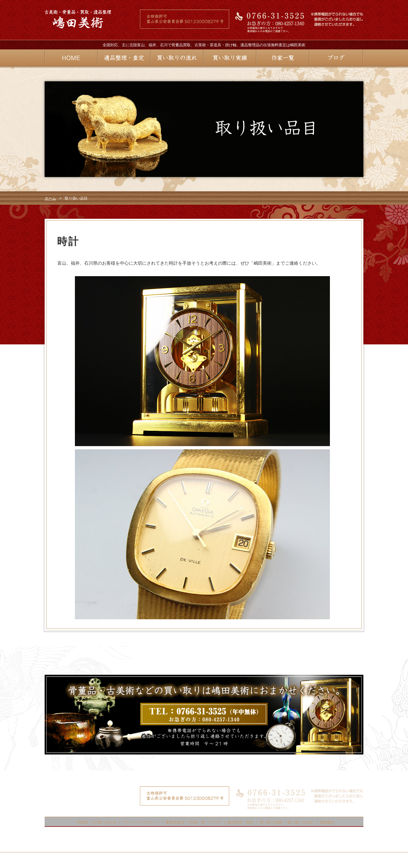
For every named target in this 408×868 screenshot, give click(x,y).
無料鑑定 (327, 822)
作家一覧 (197, 822)
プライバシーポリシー (141, 822)
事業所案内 (175, 822)
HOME (83, 822)
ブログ (216, 822)
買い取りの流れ (301, 822)
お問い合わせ (105, 822)
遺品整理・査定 (240, 822)
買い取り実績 (271, 822)
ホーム (50, 198)
